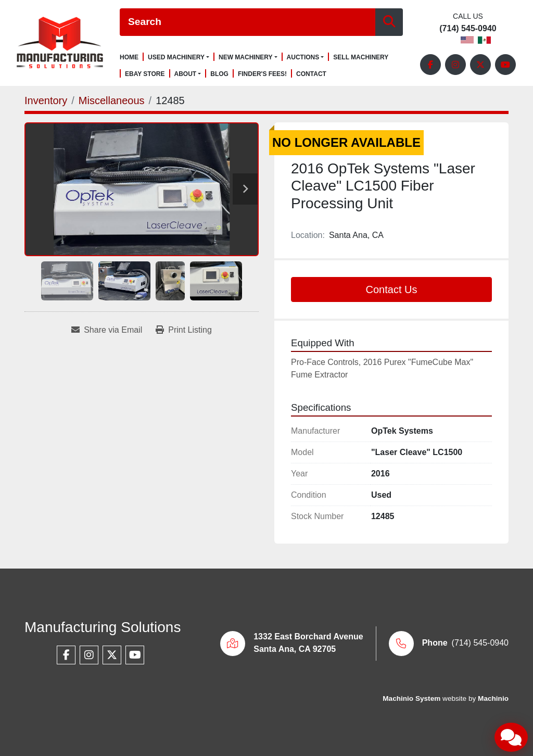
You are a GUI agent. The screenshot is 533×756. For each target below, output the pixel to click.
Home (129, 58)
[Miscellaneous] (112, 100)
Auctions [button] (303, 57)
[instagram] (455, 65)
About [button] (186, 74)
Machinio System (411, 698)
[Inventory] (46, 100)
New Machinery (246, 57)
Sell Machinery (361, 58)
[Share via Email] (107, 330)
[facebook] (430, 65)
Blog (219, 74)
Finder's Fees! (262, 74)
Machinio (493, 698)
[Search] (248, 22)
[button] (179, 57)
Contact (311, 74)
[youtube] (505, 65)
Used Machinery (176, 57)
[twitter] (480, 65)
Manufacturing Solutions (103, 627)
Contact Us (392, 289)
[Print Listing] (184, 330)
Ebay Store (145, 74)
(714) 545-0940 (468, 29)
